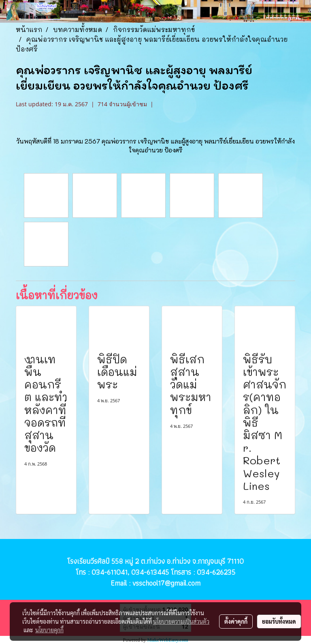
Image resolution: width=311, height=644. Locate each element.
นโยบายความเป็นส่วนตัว (181, 621)
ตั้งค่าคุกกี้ (236, 621)
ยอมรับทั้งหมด (279, 621)
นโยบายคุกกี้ (49, 630)
